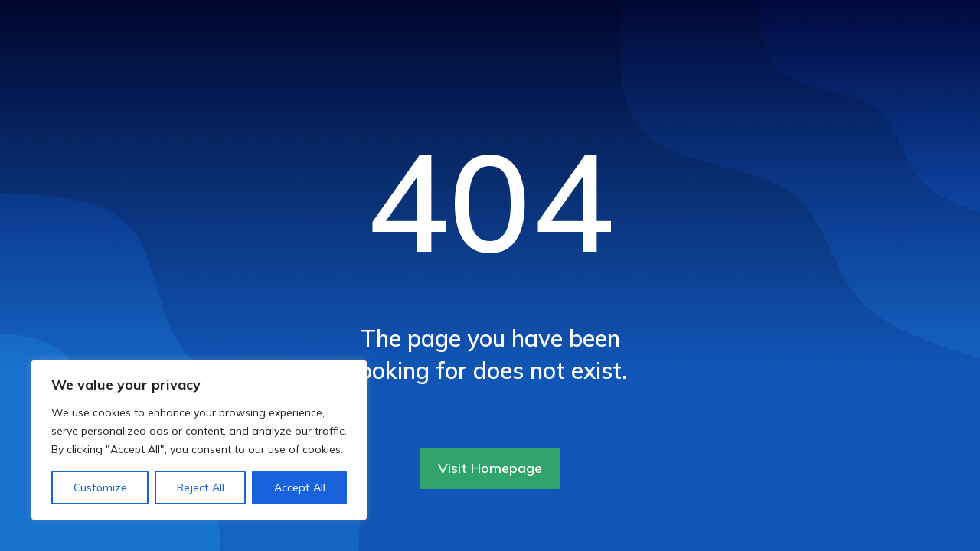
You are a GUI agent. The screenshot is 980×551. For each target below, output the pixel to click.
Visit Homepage (490, 468)
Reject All (201, 487)
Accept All (300, 487)
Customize (100, 487)
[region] (199, 440)
